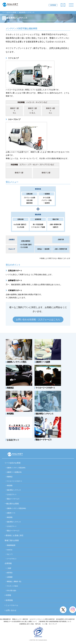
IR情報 (8, 595)
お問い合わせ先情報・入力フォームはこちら (38, 320)
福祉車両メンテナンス (13, 490)
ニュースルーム (12, 605)
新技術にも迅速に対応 (14, 535)
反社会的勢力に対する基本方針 (65, 619)
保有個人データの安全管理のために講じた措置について (20, 622)
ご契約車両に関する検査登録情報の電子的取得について (55, 622)
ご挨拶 (8, 568)
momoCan (9, 550)
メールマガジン (11, 559)
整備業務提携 (10, 545)
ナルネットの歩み (12, 586)
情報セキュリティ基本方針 (20, 619)
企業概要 (9, 577)
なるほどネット (11, 494)
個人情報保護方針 (6, 619)
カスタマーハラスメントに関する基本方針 (42, 619)
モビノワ (9, 554)
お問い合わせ (11, 610)
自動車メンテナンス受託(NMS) (16, 508)
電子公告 (38, 624)
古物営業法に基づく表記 (27, 624)
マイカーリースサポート (14, 481)
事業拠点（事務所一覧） (14, 582)
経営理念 (9, 573)
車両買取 (9, 486)
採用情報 (9, 600)
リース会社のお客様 (9, 12)
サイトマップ (53, 624)
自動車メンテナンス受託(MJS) (15, 468)
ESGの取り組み (11, 591)
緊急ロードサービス (13, 499)
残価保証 (9, 477)
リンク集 (45, 624)
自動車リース (10, 513)
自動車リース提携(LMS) (14, 472)
